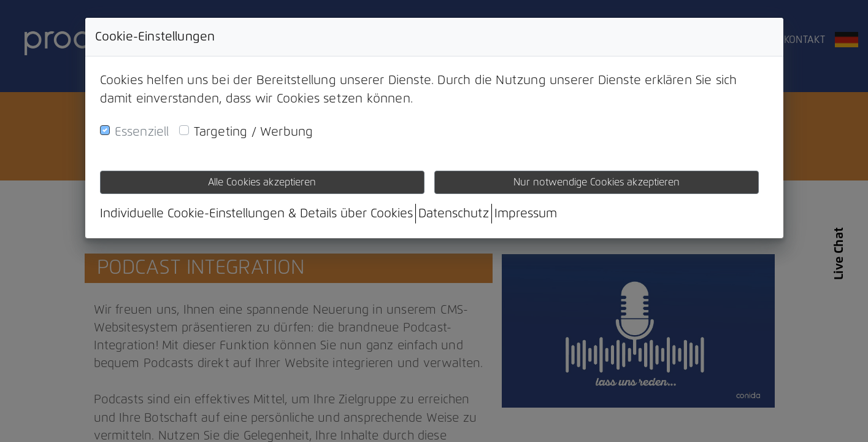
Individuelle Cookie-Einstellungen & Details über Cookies (256, 214)
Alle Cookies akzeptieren (262, 182)
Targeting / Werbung (254, 132)
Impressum (526, 214)
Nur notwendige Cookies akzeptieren (597, 182)
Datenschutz (454, 214)
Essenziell (142, 132)
